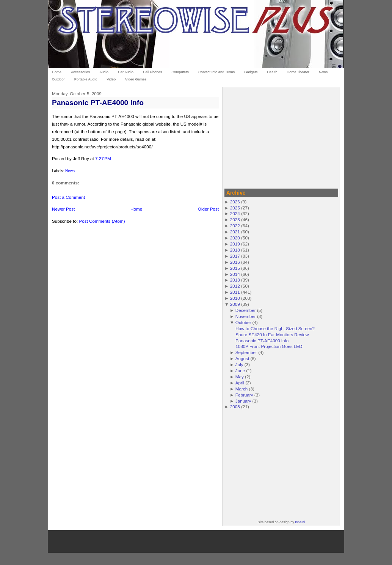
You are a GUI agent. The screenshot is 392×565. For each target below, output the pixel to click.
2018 (235, 250)
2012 (235, 286)
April (240, 383)
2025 (235, 208)
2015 (235, 268)
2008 (235, 407)
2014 (235, 274)
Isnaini (300, 522)
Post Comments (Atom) (102, 221)
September (246, 352)
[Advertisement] (281, 137)
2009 (235, 304)
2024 (235, 213)
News (70, 171)
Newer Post (63, 209)
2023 (235, 220)
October (243, 322)
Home (136, 209)
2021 (235, 232)
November (246, 316)
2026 (235, 202)
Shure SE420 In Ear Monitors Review (272, 334)
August (242, 358)
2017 (235, 256)
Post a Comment (68, 197)
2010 (235, 298)
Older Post (208, 209)
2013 (235, 280)
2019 (235, 244)
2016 (235, 262)
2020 (235, 238)
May (240, 377)
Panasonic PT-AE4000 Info (98, 103)
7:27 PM (103, 158)
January (243, 401)
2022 (235, 226)
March (241, 389)
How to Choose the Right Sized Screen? (275, 328)
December (246, 310)
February (244, 395)
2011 (235, 292)
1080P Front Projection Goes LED (269, 346)
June (240, 371)
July (239, 364)
